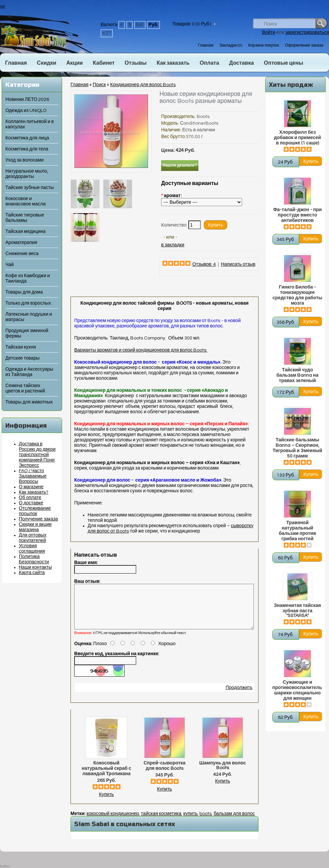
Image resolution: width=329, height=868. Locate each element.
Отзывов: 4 (204, 264)
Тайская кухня (21, 347)
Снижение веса (22, 254)
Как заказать (173, 63)
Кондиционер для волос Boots (143, 85)
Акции (74, 63)
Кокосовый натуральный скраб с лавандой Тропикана (106, 777)
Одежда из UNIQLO (26, 111)
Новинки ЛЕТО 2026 (27, 100)
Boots (203, 117)
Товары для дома (24, 292)
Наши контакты (35, 567)
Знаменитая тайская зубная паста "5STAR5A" (297, 611)
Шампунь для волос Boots (223, 773)
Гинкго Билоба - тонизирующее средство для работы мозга (297, 295)
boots (205, 822)
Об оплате (30, 498)
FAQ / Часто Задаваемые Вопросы (33, 476)
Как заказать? (34, 492)
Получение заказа (38, 519)
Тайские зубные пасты (30, 188)
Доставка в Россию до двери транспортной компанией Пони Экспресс (37, 455)
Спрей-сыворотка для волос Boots (165, 774)
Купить (106, 803)
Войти (269, 33)
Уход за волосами (25, 160)
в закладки (173, 245)
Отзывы (135, 63)
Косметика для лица (27, 138)
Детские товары (22, 358)
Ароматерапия (21, 243)
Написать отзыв (238, 264)
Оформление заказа (304, 45)
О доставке (31, 503)
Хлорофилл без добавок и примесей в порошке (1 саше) (297, 138)
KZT (107, 33)
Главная (206, 45)
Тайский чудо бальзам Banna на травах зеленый (297, 375)
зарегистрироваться (307, 33)
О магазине (31, 487)
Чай (10, 265)
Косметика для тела (27, 149)
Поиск (99, 85)
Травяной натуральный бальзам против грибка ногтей (297, 531)
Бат (140, 25)
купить (190, 822)
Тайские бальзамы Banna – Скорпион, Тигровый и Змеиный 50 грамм (297, 448)
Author (5, 866)
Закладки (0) (231, 45)
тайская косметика (161, 822)
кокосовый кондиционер (113, 822)
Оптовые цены (284, 63)
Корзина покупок (264, 45)
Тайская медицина (26, 232)
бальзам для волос (234, 822)
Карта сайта (32, 573)
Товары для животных (29, 402)
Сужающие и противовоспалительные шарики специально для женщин (297, 690)
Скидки (46, 63)
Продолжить (239, 696)
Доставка (242, 63)
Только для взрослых (28, 303)
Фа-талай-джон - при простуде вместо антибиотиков (298, 215)
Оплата (209, 63)
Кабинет (104, 63)
